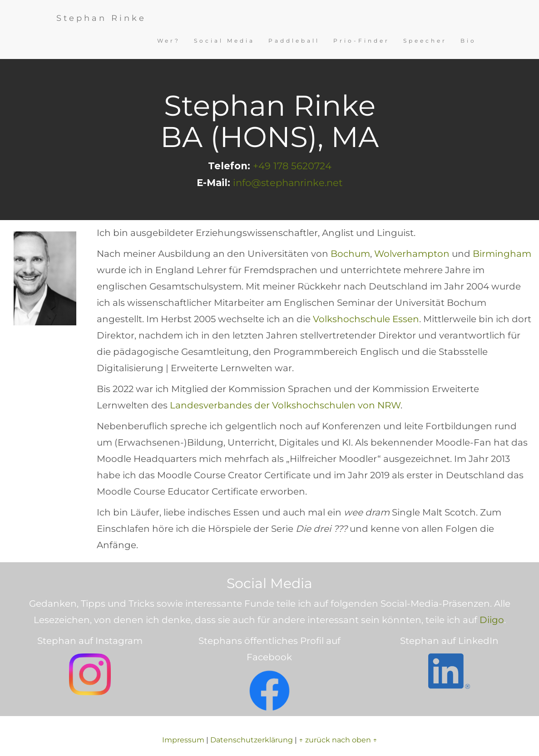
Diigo (492, 620)
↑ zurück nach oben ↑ (338, 740)
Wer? (169, 41)
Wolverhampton (412, 254)
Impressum (183, 740)
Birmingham (502, 254)
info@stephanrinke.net (288, 183)
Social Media (224, 41)
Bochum (350, 254)
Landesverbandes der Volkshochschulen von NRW (285, 405)
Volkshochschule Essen (366, 319)
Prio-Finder (361, 41)
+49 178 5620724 (292, 166)
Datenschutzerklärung (252, 740)
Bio (468, 41)
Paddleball (294, 41)
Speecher (425, 41)
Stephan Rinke (101, 18)
